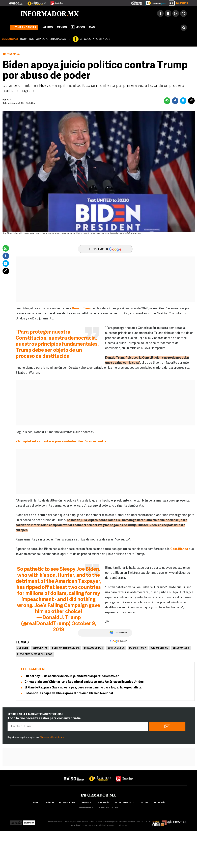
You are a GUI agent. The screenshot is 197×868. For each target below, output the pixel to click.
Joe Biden (23, 648)
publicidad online (108, 808)
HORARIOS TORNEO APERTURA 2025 (43, 39)
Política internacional (66, 648)
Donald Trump (82, 309)
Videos (78, 27)
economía (160, 803)
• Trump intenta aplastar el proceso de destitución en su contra (61, 442)
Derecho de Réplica (97, 826)
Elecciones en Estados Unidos (35, 655)
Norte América (116, 648)
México (62, 27)
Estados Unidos (93, 648)
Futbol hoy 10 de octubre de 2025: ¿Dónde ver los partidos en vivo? (72, 676)
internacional (67, 803)
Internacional (12, 54)
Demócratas (40, 648)
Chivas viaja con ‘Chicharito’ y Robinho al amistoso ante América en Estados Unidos (84, 682)
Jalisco (47, 27)
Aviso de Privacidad (79, 826)
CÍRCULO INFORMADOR (95, 39)
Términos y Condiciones (52, 737)
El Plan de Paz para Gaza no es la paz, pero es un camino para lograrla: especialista (83, 688)
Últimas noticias (24, 28)
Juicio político (159, 648)
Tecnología (103, 803)
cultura (144, 803)
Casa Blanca (179, 549)
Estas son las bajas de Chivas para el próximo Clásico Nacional (69, 693)
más (94, 27)
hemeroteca (86, 808)
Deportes (86, 803)
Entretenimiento (124, 803)
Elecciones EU (181, 648)
